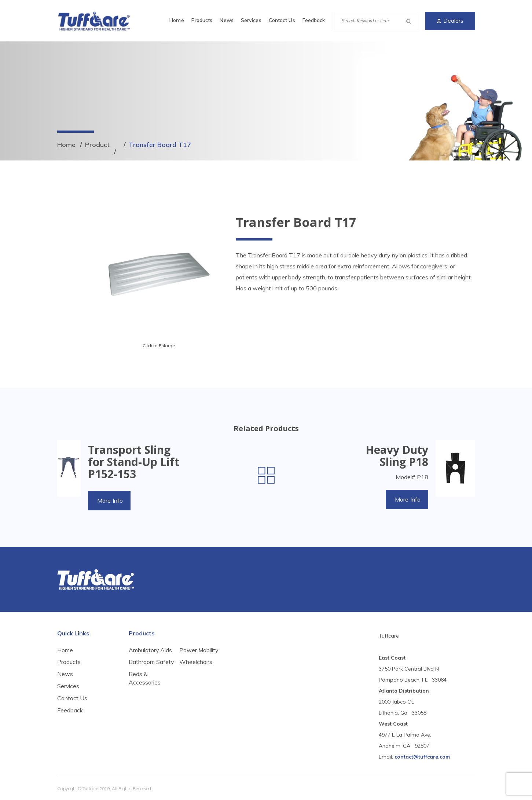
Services (251, 20)
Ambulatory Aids (151, 650)
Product (97, 145)
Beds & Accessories (195, 654)
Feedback (314, 20)
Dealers (450, 21)
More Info (110, 500)
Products (202, 20)
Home (177, 20)
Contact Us (282, 20)
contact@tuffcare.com (422, 757)
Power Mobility (199, 670)
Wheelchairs (196, 682)
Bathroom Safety (142, 666)
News (226, 20)
